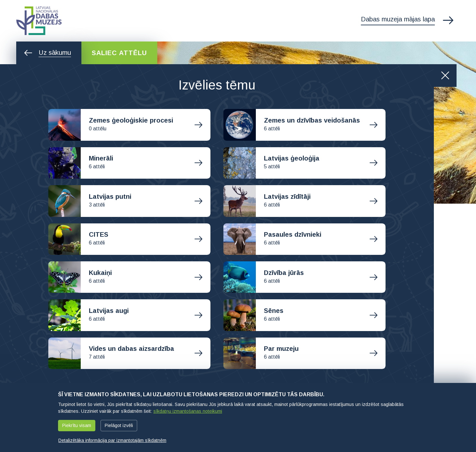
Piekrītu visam (77, 425)
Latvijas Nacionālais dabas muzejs (39, 21)
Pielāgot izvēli (119, 425)
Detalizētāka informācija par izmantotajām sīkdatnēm (112, 440)
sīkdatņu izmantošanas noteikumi (188, 411)
